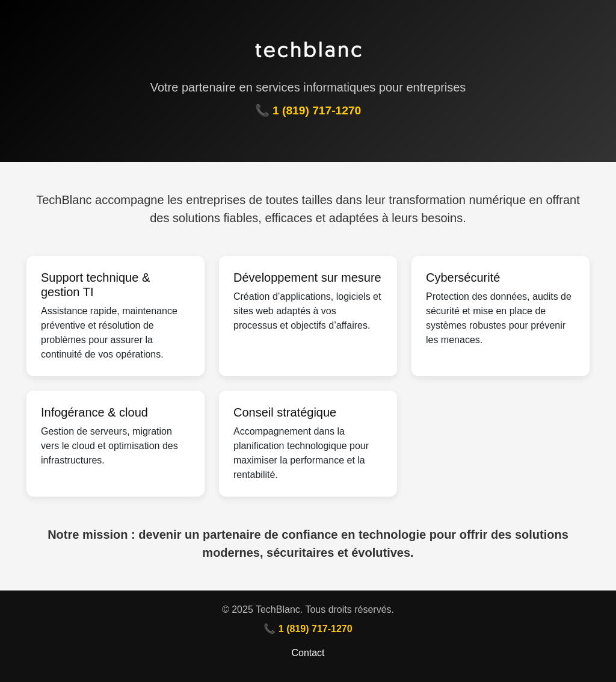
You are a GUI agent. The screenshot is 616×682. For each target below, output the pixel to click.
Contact (308, 653)
